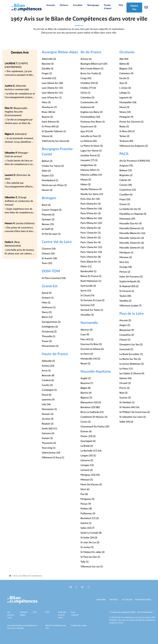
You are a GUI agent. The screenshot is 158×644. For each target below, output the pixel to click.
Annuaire (51, 5)
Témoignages (93, 5)
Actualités (78, 5)
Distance (64, 5)
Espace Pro (134, 8)
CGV (47, 612)
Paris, (10, 628)
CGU (35, 612)
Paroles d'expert (108, 7)
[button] (71, 587)
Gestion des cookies (79, 625)
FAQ (121, 5)
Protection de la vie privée (62, 615)
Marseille (20, 628)
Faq (149, 600)
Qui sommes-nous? (11, 615)
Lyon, (14, 628)
